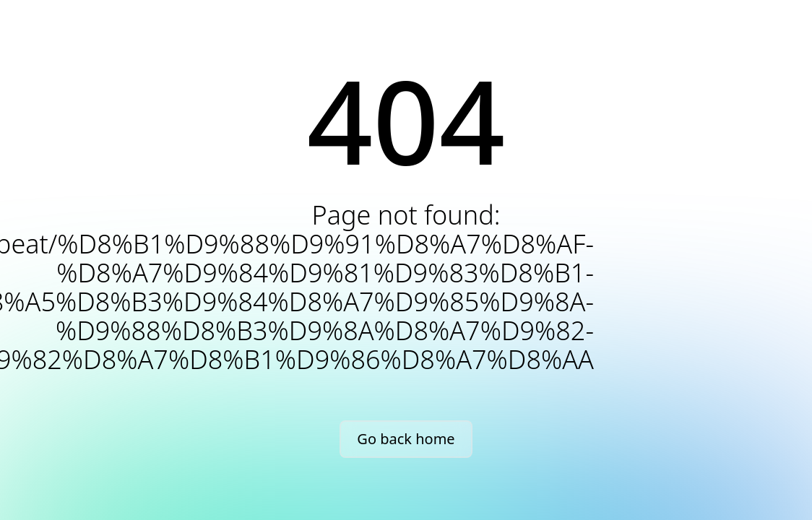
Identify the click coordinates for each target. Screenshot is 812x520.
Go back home (406, 439)
